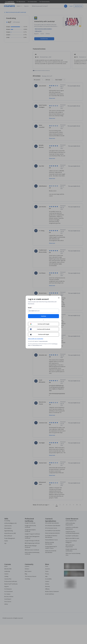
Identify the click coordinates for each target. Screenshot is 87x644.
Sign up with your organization (36, 339)
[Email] (43, 311)
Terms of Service (36, 345)
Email (30, 308)
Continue (43, 316)
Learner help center (43, 341)
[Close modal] (59, 298)
